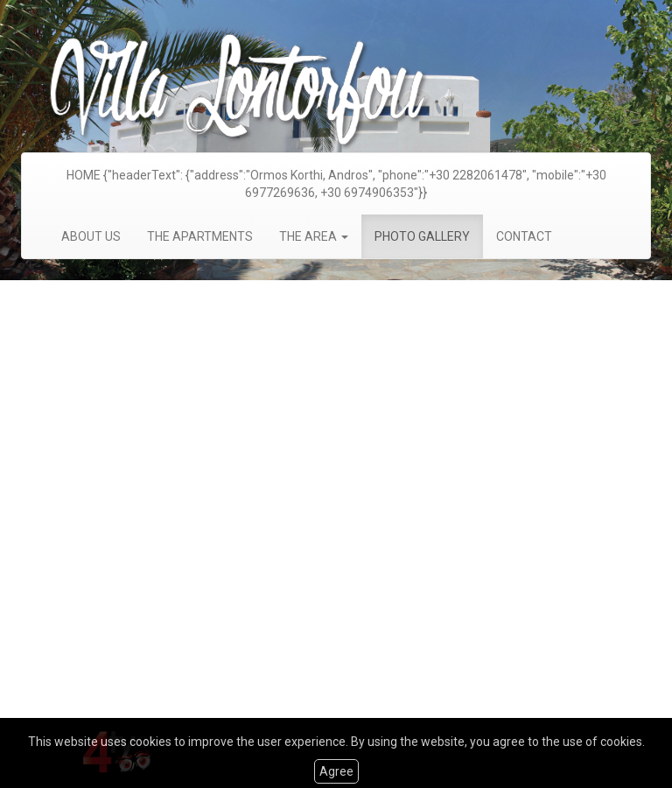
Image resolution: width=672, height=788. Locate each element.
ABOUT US (91, 236)
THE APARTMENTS (200, 236)
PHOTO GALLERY (422, 236)
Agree (336, 771)
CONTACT (524, 236)
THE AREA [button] (314, 236)
